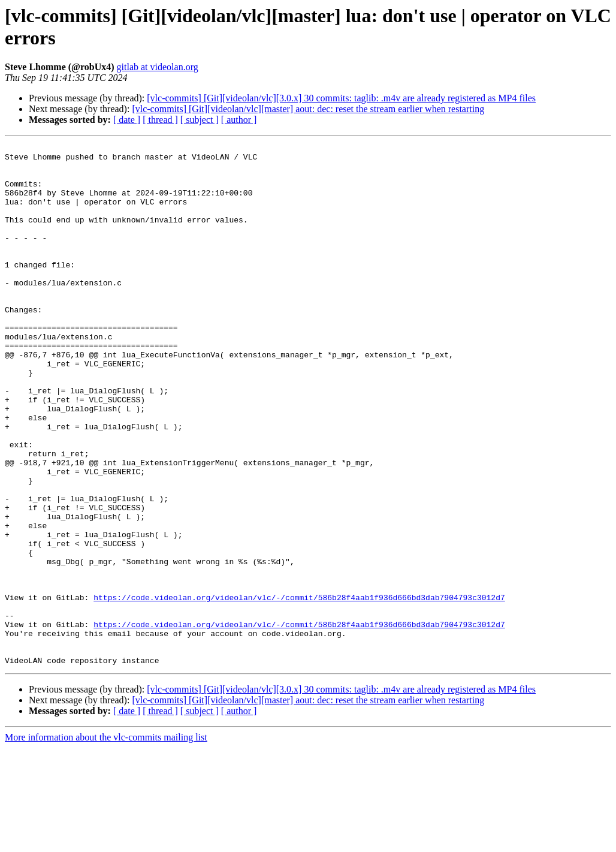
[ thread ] (160, 120)
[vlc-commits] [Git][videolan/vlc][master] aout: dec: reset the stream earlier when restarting (308, 109)
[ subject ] (200, 120)
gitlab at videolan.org (158, 67)
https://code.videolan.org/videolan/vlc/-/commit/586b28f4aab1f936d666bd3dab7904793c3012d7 (299, 689)
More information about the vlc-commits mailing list (106, 842)
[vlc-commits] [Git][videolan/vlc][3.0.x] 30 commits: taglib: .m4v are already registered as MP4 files (341, 98)
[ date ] (127, 120)
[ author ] (239, 120)
